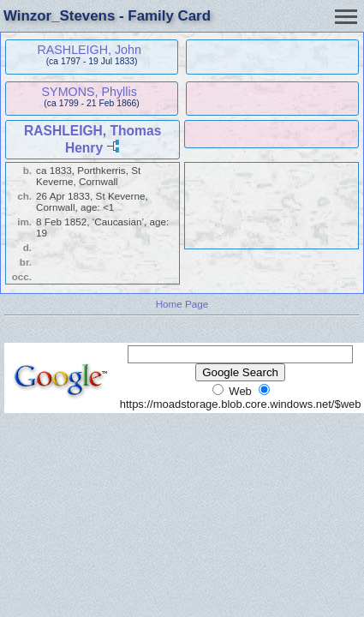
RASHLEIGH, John (89, 50)
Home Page (182, 304)
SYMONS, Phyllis (90, 92)
